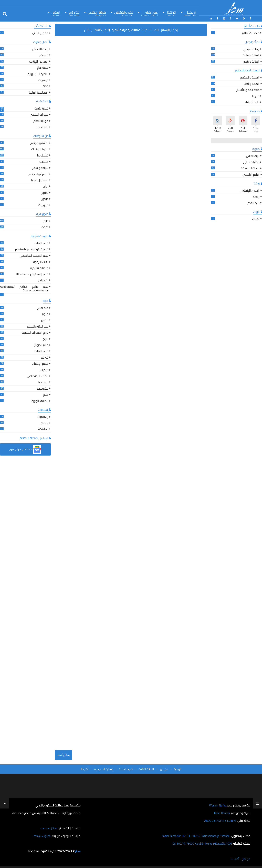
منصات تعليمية (39, 268)
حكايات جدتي (251, 162)
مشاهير (44, 162)
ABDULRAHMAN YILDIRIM (218, 820)
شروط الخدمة (126, 769)
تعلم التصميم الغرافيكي (34, 256)
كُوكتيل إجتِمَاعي (97, 13)
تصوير (45, 193)
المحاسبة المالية (39, 92)
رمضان (44, 423)
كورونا (256, 96)
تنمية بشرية (41, 108)
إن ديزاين (43, 280)
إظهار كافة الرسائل (97, 29)
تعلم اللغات (41, 243)
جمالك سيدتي (251, 49)
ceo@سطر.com (49, 828)
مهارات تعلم (41, 121)
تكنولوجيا (43, 155)
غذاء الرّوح (74, 13)
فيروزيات (43, 205)
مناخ (46, 395)
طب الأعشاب (252, 102)
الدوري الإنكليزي (250, 190)
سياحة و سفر (40, 168)
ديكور (45, 199)
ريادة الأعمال (40, 49)
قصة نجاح (42, 68)
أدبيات (256, 219)
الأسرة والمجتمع (38, 174)
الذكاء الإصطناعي (37, 376)
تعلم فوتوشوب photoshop (32, 249)
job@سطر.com (41, 835)
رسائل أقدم (64, 754)
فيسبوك (43, 80)
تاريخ (46, 339)
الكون (45, 320)
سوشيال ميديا (40, 180)
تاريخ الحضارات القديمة (35, 333)
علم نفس (42, 308)
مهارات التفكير (39, 115)
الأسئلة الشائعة (146, 769)
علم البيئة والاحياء (38, 326)
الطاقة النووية (40, 401)
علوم (45, 314)
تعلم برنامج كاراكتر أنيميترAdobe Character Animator (24, 288)
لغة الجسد (42, 127)
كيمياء (44, 370)
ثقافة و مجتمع (39, 143)
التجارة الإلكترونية (38, 74)
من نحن (164, 769)
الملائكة (43, 429)
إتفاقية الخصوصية (104, 769)
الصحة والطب (251, 84)
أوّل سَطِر (190, 13)
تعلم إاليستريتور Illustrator (32, 274)
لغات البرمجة (41, 262)
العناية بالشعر (251, 61)
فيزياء (45, 357)
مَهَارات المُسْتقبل (124, 13)
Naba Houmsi (221, 812)
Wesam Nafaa (218, 805)
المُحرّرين (56, 13)
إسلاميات (43, 417)
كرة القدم (253, 203)
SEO (46, 86)
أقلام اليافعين (251, 175)
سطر (78, 851)
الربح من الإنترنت (39, 61)
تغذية (45, 227)
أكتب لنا (85, 769)
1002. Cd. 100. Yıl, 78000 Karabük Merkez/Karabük (200, 843)
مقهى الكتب (40, 33)
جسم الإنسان (40, 364)
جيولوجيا (43, 382)
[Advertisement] (131, 62)
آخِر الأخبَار (171, 13)
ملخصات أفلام (251, 33)
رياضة (256, 197)
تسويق (44, 55)
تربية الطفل (253, 156)
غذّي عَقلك (150, 13)
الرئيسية (177, 769)
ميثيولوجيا (42, 388)
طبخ (46, 221)
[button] (25, 449)
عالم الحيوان (41, 345)
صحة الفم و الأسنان (248, 90)
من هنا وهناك (40, 149)
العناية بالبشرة (251, 55)
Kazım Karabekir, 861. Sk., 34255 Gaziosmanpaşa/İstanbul (193, 835)
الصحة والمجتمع (250, 77)
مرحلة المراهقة (250, 168)
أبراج (46, 186)
